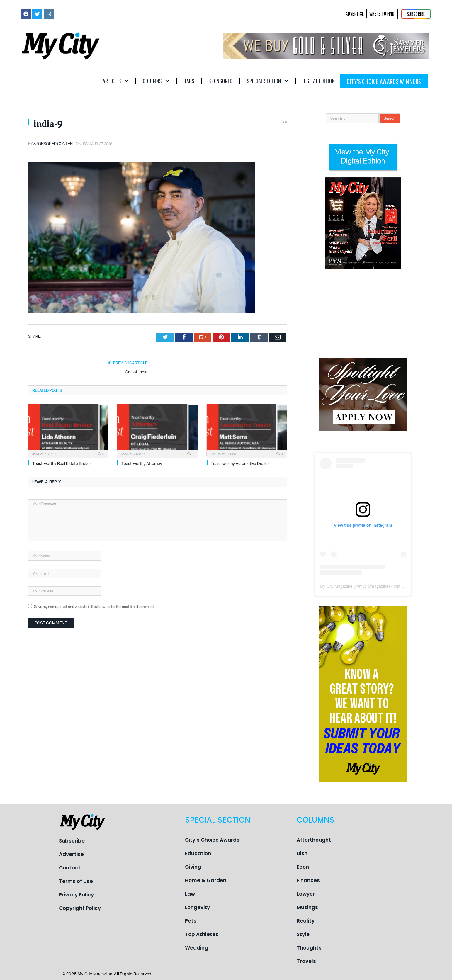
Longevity (197, 907)
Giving (193, 867)
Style (303, 934)
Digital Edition (319, 81)
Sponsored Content (54, 144)
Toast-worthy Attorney (142, 463)
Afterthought (314, 840)
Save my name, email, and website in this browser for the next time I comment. (94, 607)
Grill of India (136, 372)
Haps (189, 81)
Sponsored (220, 81)
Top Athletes (202, 934)
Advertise (71, 854)
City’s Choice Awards (212, 840)
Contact (70, 868)
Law (190, 894)
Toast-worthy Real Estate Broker (62, 463)
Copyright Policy (80, 908)
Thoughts (309, 948)
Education (198, 853)
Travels (306, 961)
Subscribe (72, 841)
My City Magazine (336, 586)
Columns (156, 81)
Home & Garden (206, 880)
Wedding (197, 948)
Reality (306, 921)
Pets (191, 921)
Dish (302, 853)
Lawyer (306, 894)
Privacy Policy (76, 895)
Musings (307, 907)
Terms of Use (76, 881)
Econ (303, 867)
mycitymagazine (374, 586)
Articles (116, 81)
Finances (308, 880)
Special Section (268, 81)
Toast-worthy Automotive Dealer (240, 463)
